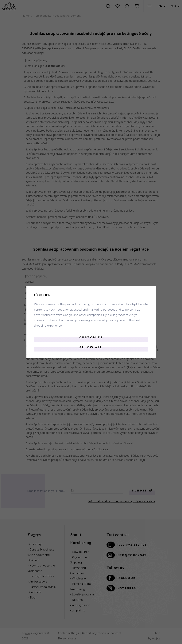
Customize (91, 337)
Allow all (91, 347)
